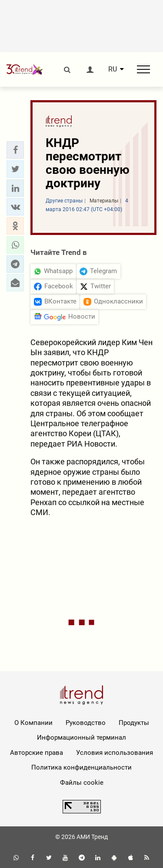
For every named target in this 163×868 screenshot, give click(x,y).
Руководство (86, 723)
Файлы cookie (82, 783)
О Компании (33, 723)
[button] (15, 150)
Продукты (134, 723)
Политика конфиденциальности (81, 767)
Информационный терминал (81, 737)
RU (113, 69)
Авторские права (37, 753)
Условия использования (115, 753)
